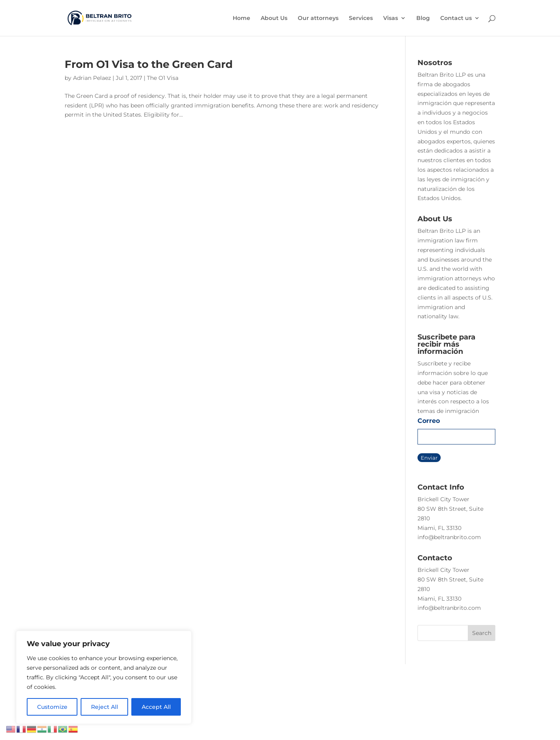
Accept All (156, 707)
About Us (274, 18)
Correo (429, 421)
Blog (423, 18)
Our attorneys (318, 18)
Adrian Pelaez (92, 78)
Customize (52, 707)
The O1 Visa (163, 78)
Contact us (456, 18)
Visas (391, 18)
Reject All (105, 707)
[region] (104, 677)
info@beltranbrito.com (449, 537)
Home (241, 18)
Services (361, 18)
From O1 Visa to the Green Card (149, 64)
